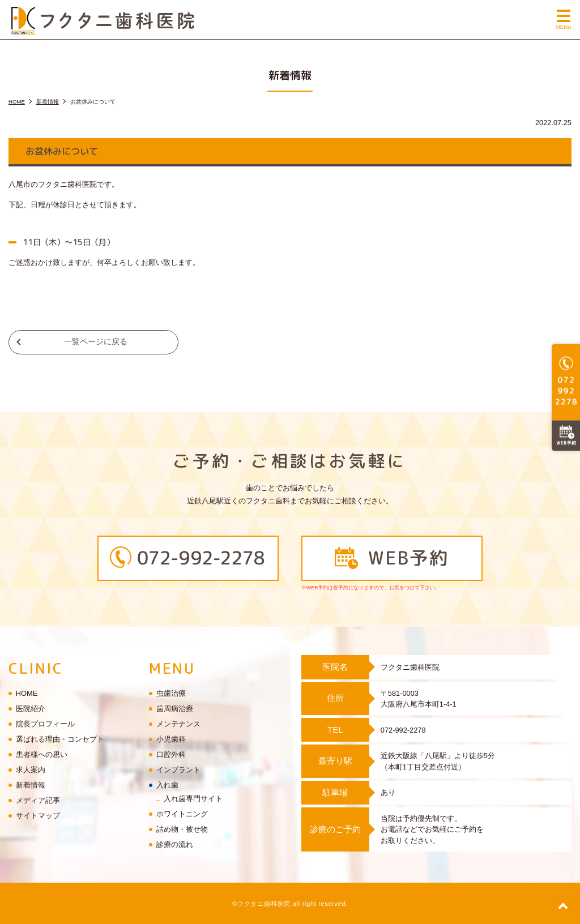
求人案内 (31, 770)
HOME (27, 694)
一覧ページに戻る (96, 342)
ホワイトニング (182, 814)
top (563, 907)
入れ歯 (167, 786)
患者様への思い (42, 755)
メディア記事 (38, 801)
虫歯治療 (171, 694)
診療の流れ (175, 844)
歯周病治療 (175, 709)
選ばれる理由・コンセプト (60, 740)
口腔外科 (171, 755)
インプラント (178, 770)
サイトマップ (38, 816)
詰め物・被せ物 (182, 829)
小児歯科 (171, 740)
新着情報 (31, 786)
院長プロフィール (45, 724)
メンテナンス (178, 724)
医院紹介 (31, 709)
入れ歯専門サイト (193, 799)
